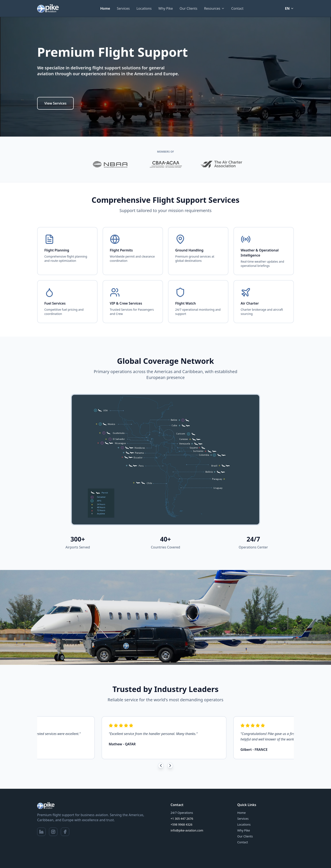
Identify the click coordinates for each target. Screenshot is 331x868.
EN (289, 8)
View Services (55, 103)
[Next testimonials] (170, 766)
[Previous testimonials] (161, 766)
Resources (214, 8)
